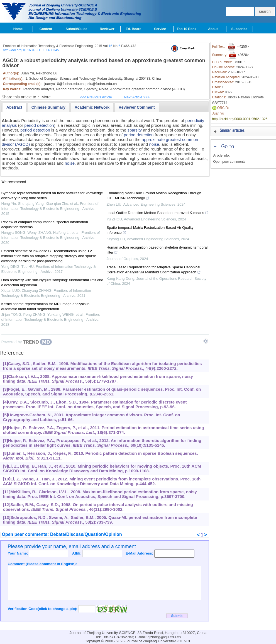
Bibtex (232, 97)
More (46, 97)
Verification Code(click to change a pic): (43, 609)
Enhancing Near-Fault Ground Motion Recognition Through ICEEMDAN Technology (154, 196)
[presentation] (14, 107)
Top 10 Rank (187, 29)
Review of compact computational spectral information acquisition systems (45, 224)
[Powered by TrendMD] (27, 342)
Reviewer (107, 29)
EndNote (257, 97)
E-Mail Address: (140, 553)
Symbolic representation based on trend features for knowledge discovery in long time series (52, 195)
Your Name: (19, 553)
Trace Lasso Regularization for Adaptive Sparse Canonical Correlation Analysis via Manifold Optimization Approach (154, 270)
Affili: (77, 553)
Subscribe (239, 29)
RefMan (244, 97)
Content (46, 29)
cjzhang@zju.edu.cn (164, 637)
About (213, 29)
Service (160, 29)
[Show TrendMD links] (206, 341)
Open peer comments (229, 162)
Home (18, 29)
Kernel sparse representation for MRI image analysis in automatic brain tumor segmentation (45, 306)
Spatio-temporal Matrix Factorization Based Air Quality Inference (150, 231)
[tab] (14, 107)
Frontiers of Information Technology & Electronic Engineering (48, 46)
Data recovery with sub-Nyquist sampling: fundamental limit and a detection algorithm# (52, 282)
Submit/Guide (77, 29)
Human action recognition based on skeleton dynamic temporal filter (157, 251)
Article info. (222, 155)
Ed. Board (134, 29)
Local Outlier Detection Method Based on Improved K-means (158, 213)
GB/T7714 (220, 103)
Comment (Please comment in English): (42, 564)
